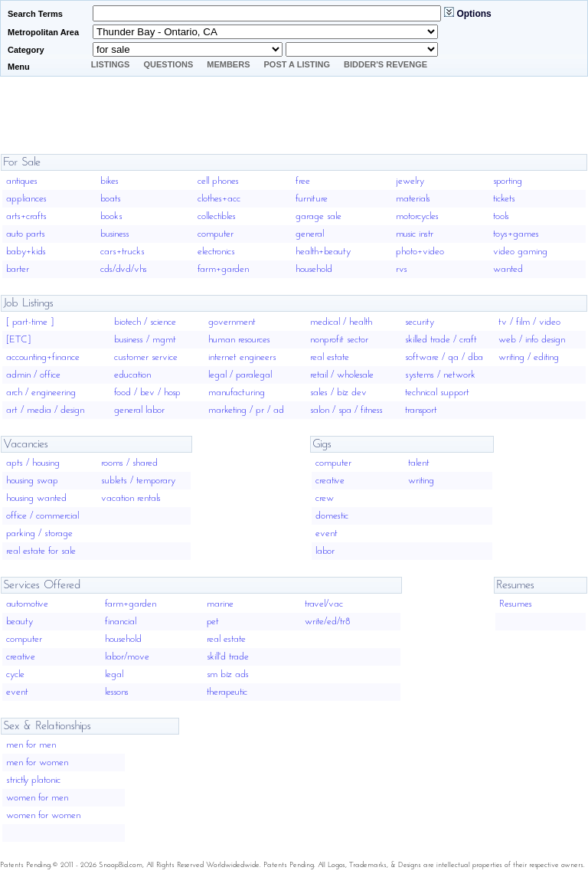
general (310, 234)
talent (419, 463)
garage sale (318, 216)
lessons (117, 692)
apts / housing (33, 463)
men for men (31, 745)
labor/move (127, 657)
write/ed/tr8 (328, 622)
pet (213, 622)
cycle (15, 674)
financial (121, 622)
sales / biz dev (338, 393)
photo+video (420, 252)
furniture (312, 199)
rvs (402, 269)
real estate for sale (41, 551)
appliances (26, 199)
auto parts (26, 234)
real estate (330, 357)
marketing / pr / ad (246, 410)
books (111, 216)
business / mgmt (145, 340)
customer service (146, 357)
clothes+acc (219, 199)
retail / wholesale (342, 375)
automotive (27, 604)
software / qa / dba (444, 357)
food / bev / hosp (147, 393)
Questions (168, 64)
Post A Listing (297, 64)
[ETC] (18, 340)
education (132, 375)
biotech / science (145, 322)
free (303, 181)
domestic (332, 516)
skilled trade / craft (441, 340)
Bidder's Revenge (385, 64)
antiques (22, 181)
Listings (111, 64)
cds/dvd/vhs (124, 269)
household (314, 269)
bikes (109, 181)
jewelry (410, 181)
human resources (239, 340)
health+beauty (323, 252)
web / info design (532, 340)
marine (220, 604)
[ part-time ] (30, 322)
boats (111, 199)
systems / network (440, 375)
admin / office (33, 375)
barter (18, 269)
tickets (504, 199)
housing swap (32, 481)
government (232, 322)
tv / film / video (529, 322)
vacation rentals (131, 498)
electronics (216, 252)
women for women (43, 815)
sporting (508, 181)
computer (216, 234)
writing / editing (529, 357)
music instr (415, 234)
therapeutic (227, 692)
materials (413, 199)
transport (421, 410)
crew (325, 498)
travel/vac (324, 604)
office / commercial (42, 516)
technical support (437, 393)
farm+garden (223, 269)
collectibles (217, 216)
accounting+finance (43, 357)
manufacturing (237, 393)
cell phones (218, 181)
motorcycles (417, 216)
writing (421, 481)
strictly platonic (33, 780)
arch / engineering (41, 393)
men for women (37, 763)
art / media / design (45, 410)
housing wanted (36, 498)
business (115, 234)
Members (228, 64)
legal (114, 674)
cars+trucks (122, 252)
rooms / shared (129, 463)
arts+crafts (26, 216)
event (327, 534)
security (420, 322)
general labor (139, 410)
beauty (20, 622)
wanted (508, 269)
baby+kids (26, 252)
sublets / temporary (138, 481)
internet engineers (242, 357)
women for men (37, 798)
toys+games (516, 234)
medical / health (341, 322)
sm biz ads (228, 674)
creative (330, 481)
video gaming (520, 252)
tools (501, 216)
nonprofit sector (339, 340)
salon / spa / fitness (346, 410)
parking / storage (39, 534)
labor (325, 551)
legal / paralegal (240, 375)
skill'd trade (228, 657)
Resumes (516, 604)
